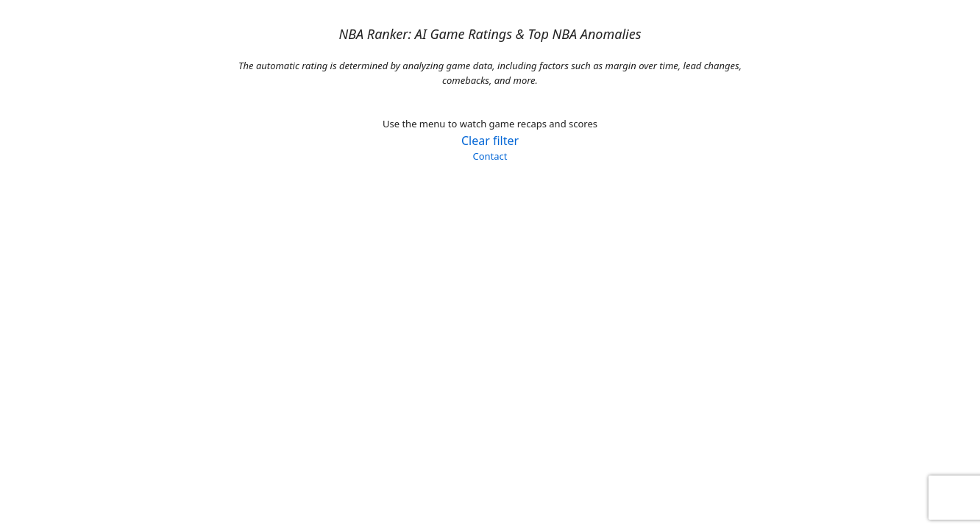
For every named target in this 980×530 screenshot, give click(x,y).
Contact (490, 156)
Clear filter (490, 141)
